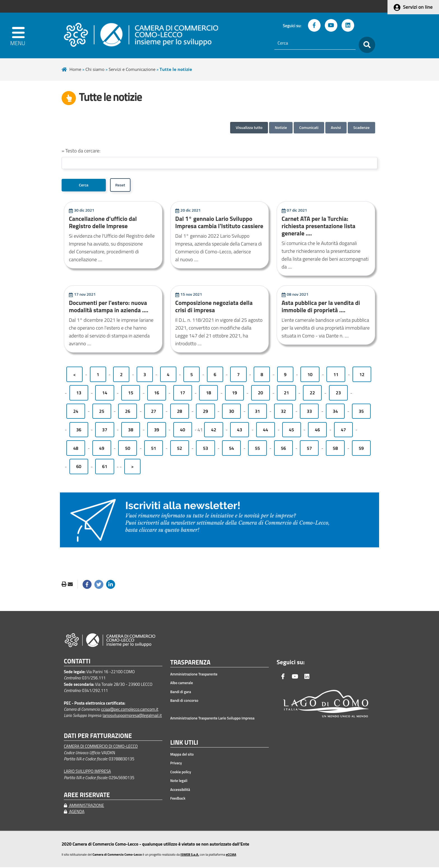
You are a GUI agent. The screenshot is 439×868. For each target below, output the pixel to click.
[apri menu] (21, 35)
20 (260, 394)
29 (206, 412)
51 (154, 449)
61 (105, 467)
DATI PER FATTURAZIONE (98, 737)
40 (183, 430)
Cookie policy (181, 773)
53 (206, 449)
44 (265, 430)
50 (128, 449)
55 (257, 449)
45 (291, 430)
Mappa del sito (182, 755)
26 (128, 412)
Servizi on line (418, 7)
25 (102, 412)
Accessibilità (180, 790)
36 (79, 430)
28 (179, 412)
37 (105, 430)
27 (154, 412)
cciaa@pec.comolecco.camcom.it (130, 710)
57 (309, 449)
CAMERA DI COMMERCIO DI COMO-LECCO (101, 747)
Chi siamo (95, 69)
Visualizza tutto (249, 128)
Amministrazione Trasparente (194, 675)
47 (343, 430)
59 (361, 449)
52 (179, 449)
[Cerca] (315, 43)
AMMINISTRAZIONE (84, 806)
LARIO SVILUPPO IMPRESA (87, 772)
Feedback (178, 799)
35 (361, 412)
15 (131, 394)
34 (335, 412)
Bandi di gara (181, 693)
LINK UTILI (184, 744)
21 (286, 394)
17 (183, 394)
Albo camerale (182, 684)
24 (76, 412)
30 (232, 412)
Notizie (281, 128)
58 (335, 449)
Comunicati (309, 128)
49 (102, 449)
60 (79, 467)
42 (214, 430)
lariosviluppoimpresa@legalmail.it (132, 716)
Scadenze (361, 128)
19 (234, 394)
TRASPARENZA (190, 663)
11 (336, 375)
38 (131, 430)
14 (105, 394)
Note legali (179, 781)
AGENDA (74, 812)
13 (79, 394)
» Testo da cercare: (81, 151)
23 (338, 394)
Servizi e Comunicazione (132, 69)
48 (76, 449)
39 (157, 430)
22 (312, 394)
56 (283, 449)
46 (317, 430)
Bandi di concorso (184, 701)
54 (232, 449)
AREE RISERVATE (87, 796)
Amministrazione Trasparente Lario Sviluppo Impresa (212, 719)
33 (309, 412)
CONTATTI (77, 662)
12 (362, 375)
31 (257, 412)
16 (157, 394)
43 (240, 430)
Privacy (176, 764)
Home (75, 69)
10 (310, 375)
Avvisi (336, 128)
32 (283, 412)
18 (209, 394)
